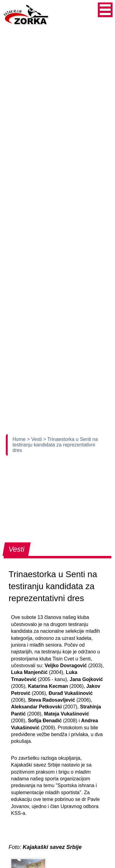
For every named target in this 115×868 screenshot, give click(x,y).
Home (20, 439)
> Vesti (35, 439)
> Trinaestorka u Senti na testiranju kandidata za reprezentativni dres (55, 445)
